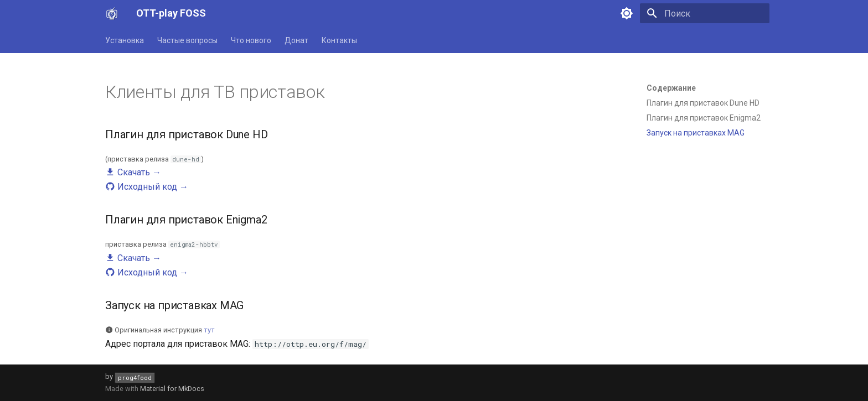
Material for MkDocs (172, 389)
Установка (125, 40)
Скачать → (133, 172)
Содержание (671, 88)
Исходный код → (147, 187)
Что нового (251, 40)
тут (209, 330)
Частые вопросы (187, 40)
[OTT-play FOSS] (112, 13)
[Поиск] (705, 13)
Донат (296, 40)
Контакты (339, 40)
